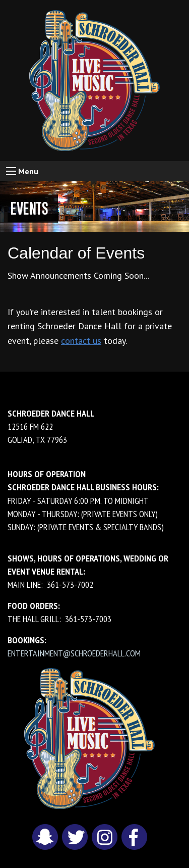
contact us (81, 341)
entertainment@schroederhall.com (74, 653)
